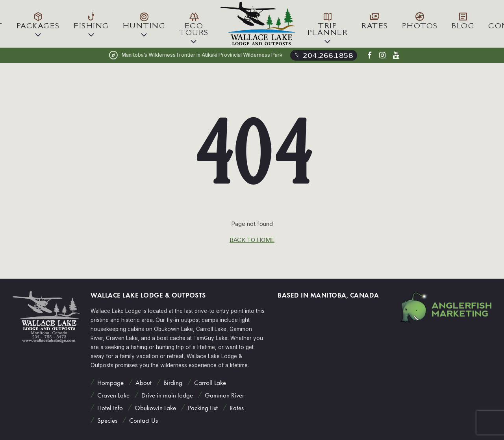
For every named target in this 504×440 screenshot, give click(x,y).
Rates (375, 20)
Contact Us (143, 421)
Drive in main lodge (166, 395)
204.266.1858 (323, 55)
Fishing (91, 20)
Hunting (144, 20)
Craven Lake (113, 395)
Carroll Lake (209, 383)
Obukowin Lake (155, 408)
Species (107, 421)
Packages (38, 20)
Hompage (110, 383)
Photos (420, 20)
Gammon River (224, 395)
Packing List (202, 408)
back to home (252, 240)
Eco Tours (194, 24)
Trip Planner (328, 24)
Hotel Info (109, 408)
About (143, 383)
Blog (463, 20)
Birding (172, 383)
